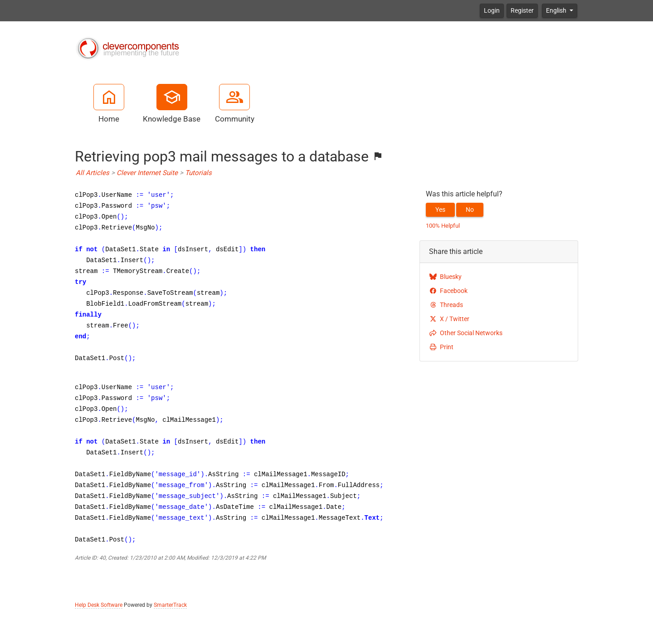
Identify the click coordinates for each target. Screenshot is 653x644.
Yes (440, 210)
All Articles (93, 173)
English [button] (557, 10)
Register (522, 10)
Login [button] (492, 10)
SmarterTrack (170, 605)
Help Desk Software (99, 605)
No (470, 210)
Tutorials (198, 173)
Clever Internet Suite (147, 173)
